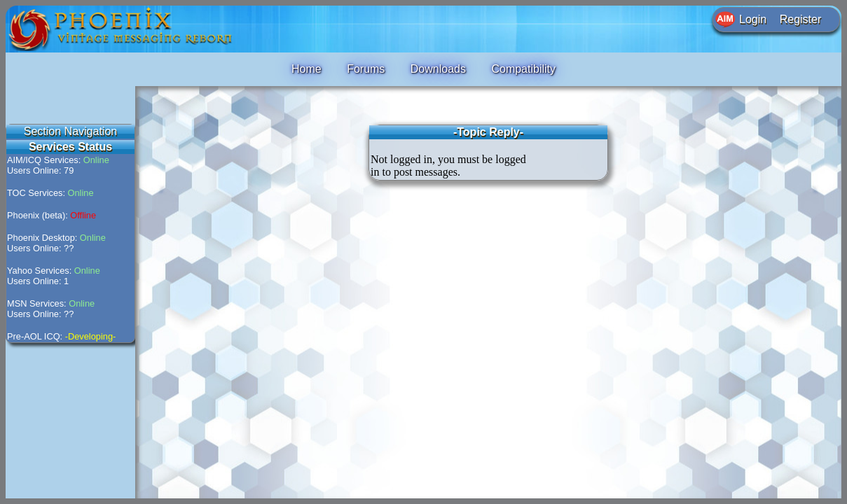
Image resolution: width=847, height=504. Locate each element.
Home (307, 69)
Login (753, 19)
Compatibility (523, 69)
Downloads (438, 69)
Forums (366, 69)
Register (801, 19)
